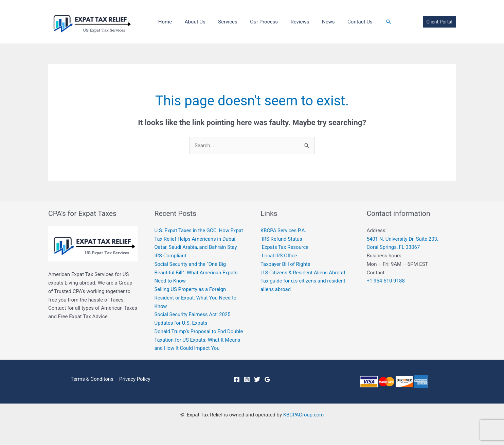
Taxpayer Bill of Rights (286, 264)
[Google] (267, 379)
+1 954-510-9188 (386, 281)
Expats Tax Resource (285, 247)
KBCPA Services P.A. (284, 230)
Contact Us (343, 22)
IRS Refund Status (282, 239)
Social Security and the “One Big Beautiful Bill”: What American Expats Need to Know (196, 273)
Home (164, 22)
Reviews (289, 22)
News (314, 22)
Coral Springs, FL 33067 (394, 247)
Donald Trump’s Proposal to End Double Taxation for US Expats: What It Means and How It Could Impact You (198, 340)
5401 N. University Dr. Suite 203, (403, 239)
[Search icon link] (371, 22)
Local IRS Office (280, 256)
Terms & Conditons (92, 379)
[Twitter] (257, 379)
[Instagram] (247, 379)
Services (222, 22)
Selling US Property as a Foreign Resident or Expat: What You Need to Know (196, 298)
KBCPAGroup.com (303, 415)
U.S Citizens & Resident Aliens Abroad (303, 273)
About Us (191, 22)
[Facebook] (237, 379)
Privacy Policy (134, 379)
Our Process (255, 22)
